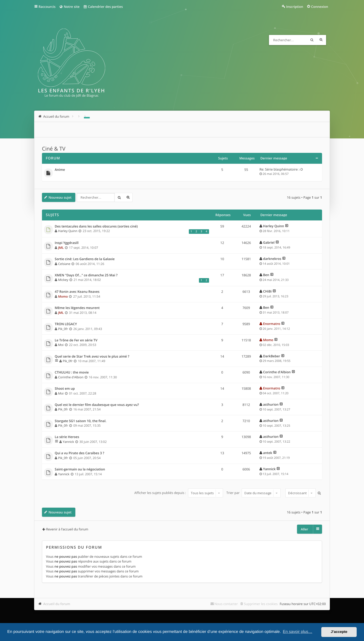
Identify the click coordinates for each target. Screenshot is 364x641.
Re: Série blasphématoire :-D (281, 169)
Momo (63, 296)
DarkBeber (272, 356)
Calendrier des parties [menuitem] (103, 7)
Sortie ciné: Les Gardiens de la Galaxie (85, 259)
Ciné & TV (54, 149)
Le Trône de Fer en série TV (76, 340)
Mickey (63, 280)
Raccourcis (47, 7)
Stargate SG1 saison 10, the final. (81, 421)
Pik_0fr (63, 329)
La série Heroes (67, 437)
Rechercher (312, 40)
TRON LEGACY (66, 324)
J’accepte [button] (339, 632)
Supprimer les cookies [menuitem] (261, 604)
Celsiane (64, 264)
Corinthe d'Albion (71, 377)
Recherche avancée (321, 40)
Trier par (254, 493)
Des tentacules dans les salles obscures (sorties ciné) (96, 226)
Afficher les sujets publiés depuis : (179, 493)
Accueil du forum (57, 604)
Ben (266, 275)
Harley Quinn (68, 231)
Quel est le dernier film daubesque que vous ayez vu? (97, 405)
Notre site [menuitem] (69, 7)
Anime (60, 170)
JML (61, 248)
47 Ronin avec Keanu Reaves (77, 292)
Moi (61, 345)
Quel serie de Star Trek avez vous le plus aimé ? (92, 357)
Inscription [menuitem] (295, 7)
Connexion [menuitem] (320, 7)
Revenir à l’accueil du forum (67, 529)
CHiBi (267, 291)
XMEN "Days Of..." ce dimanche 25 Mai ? (86, 275)
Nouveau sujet (60, 197)
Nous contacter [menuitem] (226, 604)
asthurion (271, 404)
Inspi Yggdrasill (67, 243)
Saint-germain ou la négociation (80, 469)
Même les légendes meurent (77, 308)
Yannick (68, 442)
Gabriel (269, 242)
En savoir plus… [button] (298, 632)
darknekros (272, 259)
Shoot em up (65, 389)
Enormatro (272, 324)
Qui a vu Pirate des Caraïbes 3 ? (80, 453)
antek (268, 453)
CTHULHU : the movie (72, 373)
